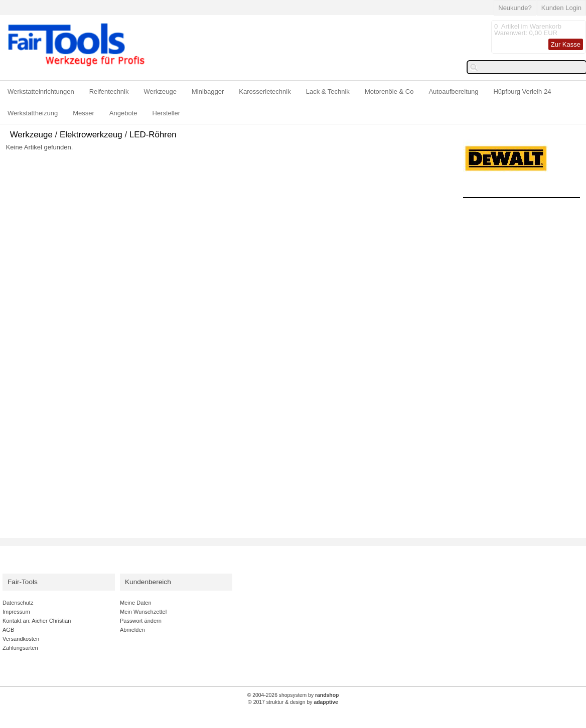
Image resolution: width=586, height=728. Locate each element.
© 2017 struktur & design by (293, 702)
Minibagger (208, 92)
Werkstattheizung (33, 113)
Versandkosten (21, 639)
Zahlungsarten (20, 648)
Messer (84, 113)
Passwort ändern (141, 621)
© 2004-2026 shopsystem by (293, 695)
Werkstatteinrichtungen (41, 92)
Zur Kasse (566, 44)
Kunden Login (561, 8)
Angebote (123, 113)
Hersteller (167, 113)
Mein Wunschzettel (143, 612)
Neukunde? (515, 8)
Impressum (16, 612)
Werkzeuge (161, 92)
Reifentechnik (109, 92)
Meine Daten (136, 603)
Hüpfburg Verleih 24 (522, 92)
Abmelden (132, 630)
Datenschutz (18, 603)
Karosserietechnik (265, 92)
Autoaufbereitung (453, 92)
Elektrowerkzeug (91, 135)
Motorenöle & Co (389, 92)
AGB (8, 630)
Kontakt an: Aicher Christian (37, 621)
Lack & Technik (328, 92)
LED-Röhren (153, 135)
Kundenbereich (148, 582)
